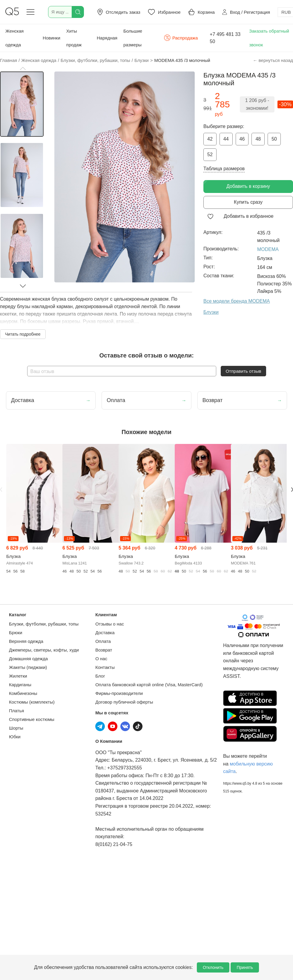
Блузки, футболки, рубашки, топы (44, 624)
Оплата (103, 641)
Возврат (104, 650)
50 (274, 139)
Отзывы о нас (110, 624)
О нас (101, 659)
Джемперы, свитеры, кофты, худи (44, 650)
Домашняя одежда (28, 659)
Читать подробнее (23, 334)
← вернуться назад (273, 60)
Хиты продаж (74, 38)
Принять (245, 967)
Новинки (52, 38)
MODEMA (268, 249)
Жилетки (18, 676)
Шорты (16, 728)
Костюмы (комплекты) (32, 702)
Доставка (105, 633)
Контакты (105, 667)
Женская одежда (14, 38)
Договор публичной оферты (124, 702)
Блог (100, 676)
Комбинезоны (23, 693)
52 (210, 155)
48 (258, 139)
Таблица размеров (224, 169)
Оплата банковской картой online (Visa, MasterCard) (149, 685)
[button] (23, 69)
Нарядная (107, 38)
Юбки (15, 737)
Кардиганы (20, 685)
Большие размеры (133, 38)
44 (226, 139)
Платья (16, 711)
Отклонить (213, 967)
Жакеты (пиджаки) (28, 667)
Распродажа (181, 38)
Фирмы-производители (119, 693)
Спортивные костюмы (32, 719)
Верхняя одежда (26, 641)
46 (242, 139)
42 (210, 139)
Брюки (16, 633)
